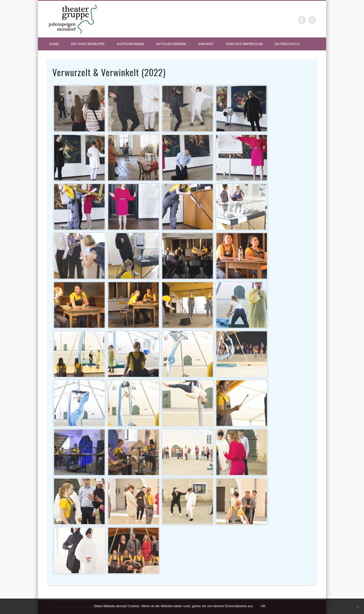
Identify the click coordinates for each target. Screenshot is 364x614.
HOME (54, 44)
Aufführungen (130, 44)
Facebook (302, 20)
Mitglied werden (171, 44)
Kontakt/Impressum (244, 44)
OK (263, 606)
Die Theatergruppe (88, 44)
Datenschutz (287, 44)
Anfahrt (206, 44)
